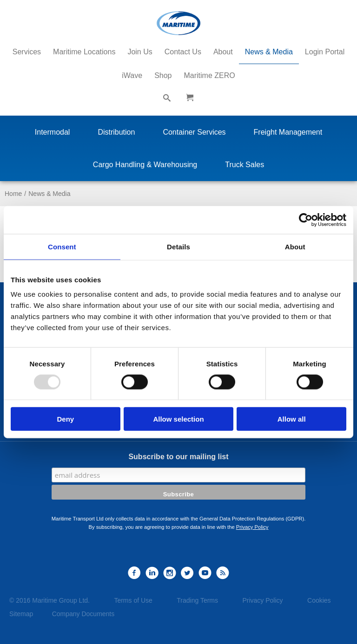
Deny (65, 419)
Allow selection (178, 419)
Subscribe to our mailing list (178, 457)
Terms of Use (133, 600)
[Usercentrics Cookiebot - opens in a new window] (306, 220)
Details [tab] (178, 246)
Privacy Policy (252, 527)
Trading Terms (197, 600)
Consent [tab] (62, 246)
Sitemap (21, 614)
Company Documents (83, 614)
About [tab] (295, 246)
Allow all (292, 419)
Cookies (319, 600)
